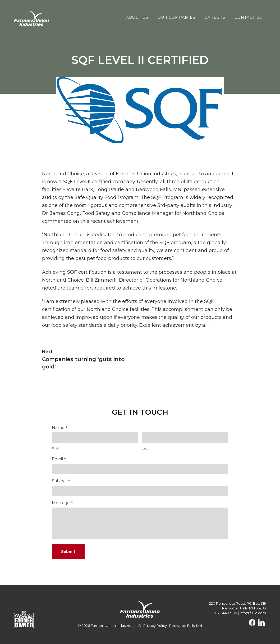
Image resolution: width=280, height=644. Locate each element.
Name (60, 427)
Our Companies (176, 17)
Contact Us (248, 17)
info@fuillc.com (253, 613)
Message (62, 503)
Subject (61, 481)
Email (59, 459)
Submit (68, 551)
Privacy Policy (155, 626)
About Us (137, 17)
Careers (215, 17)
